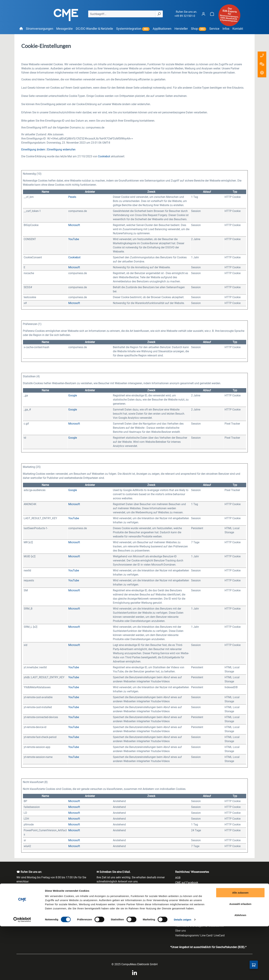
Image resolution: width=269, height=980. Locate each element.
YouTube (74, 239)
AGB (178, 878)
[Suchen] (159, 14)
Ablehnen (240, 969)
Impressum (182, 907)
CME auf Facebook (187, 883)
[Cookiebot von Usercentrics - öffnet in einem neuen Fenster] (22, 973)
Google (73, 395)
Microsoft (74, 225)
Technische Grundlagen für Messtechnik (199, 926)
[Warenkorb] (212, 14)
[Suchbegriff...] (122, 14)
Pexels (72, 197)
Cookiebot (104, 156)
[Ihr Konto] (203, 14)
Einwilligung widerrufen (61, 150)
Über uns (180, 931)
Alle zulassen (240, 946)
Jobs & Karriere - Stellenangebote (195, 911)
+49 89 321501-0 (185, 16)
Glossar (180, 902)
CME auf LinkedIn (186, 887)
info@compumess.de (112, 893)
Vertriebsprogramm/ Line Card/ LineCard (200, 935)
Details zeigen (182, 973)
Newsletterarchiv (185, 921)
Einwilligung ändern (33, 150)
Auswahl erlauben (240, 958)
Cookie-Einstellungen (188, 892)
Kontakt (180, 916)
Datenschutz (183, 897)
